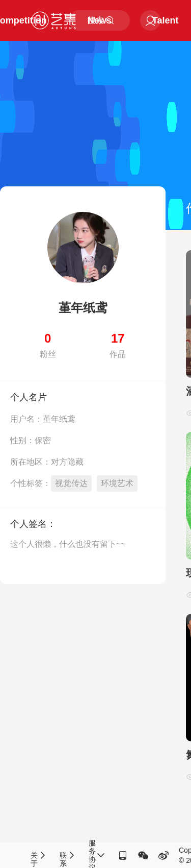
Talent (166, 20)
